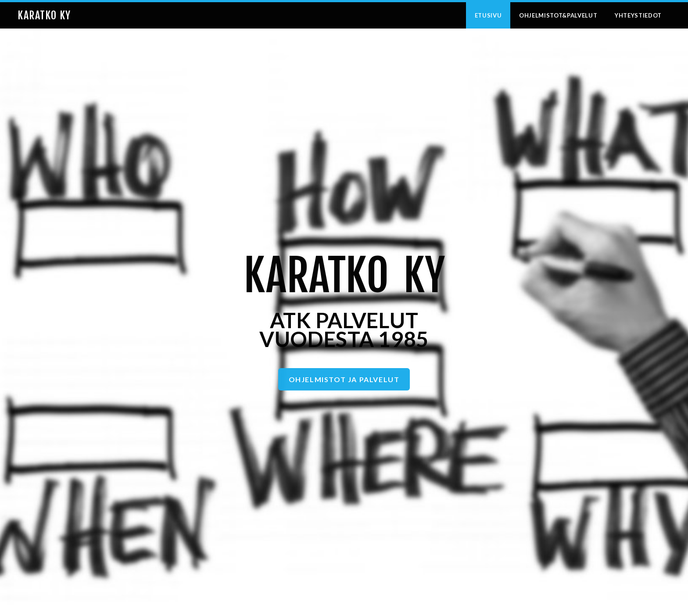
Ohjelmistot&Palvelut (558, 15)
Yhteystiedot (638, 15)
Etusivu (488, 15)
